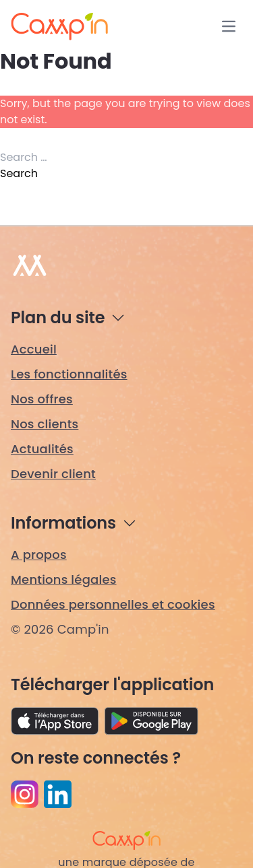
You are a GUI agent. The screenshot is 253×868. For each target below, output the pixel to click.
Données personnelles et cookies (113, 604)
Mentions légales (64, 579)
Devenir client (53, 474)
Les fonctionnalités (69, 374)
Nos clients (45, 424)
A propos (39, 555)
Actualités (42, 449)
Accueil (34, 349)
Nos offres (42, 399)
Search (19, 173)
